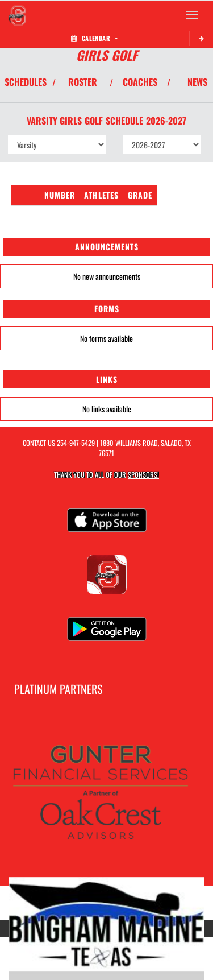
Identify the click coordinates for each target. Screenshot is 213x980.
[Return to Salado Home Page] (17, 15)
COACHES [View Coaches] (140, 82)
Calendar (94, 38)
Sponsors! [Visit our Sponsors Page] (143, 475)
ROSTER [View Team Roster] (83, 82)
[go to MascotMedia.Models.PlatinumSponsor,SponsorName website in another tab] (106, 794)
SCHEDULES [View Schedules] (26, 82)
